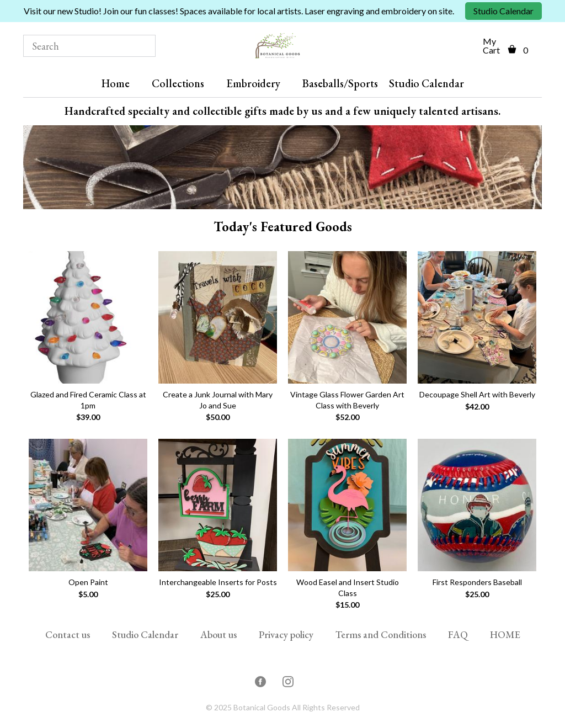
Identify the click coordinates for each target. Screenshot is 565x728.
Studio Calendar (503, 11)
